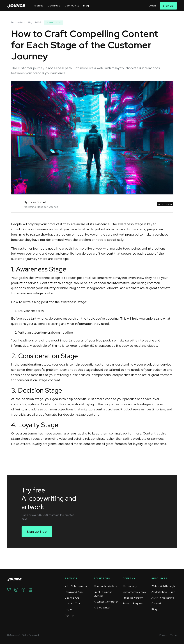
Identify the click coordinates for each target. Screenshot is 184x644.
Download (54, 6)
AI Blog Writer (102, 608)
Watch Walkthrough (163, 586)
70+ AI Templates (76, 586)
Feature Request (133, 603)
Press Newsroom (133, 598)
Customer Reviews (134, 592)
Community (72, 6)
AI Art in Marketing (163, 598)
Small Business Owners (103, 594)
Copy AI (156, 603)
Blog (86, 6)
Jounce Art (72, 598)
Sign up (39, 6)
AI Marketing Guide (163, 592)
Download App (74, 592)
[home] (16, 6)
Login (152, 6)
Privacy (163, 635)
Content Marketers (105, 586)
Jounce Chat (73, 603)
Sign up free (37, 532)
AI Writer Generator (106, 602)
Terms (174, 635)
